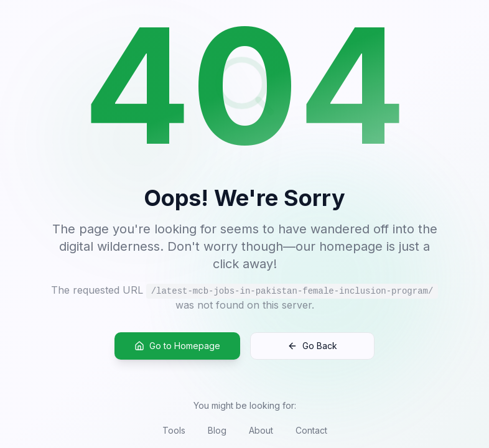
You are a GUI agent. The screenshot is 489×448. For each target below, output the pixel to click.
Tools (174, 430)
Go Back (312, 346)
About (261, 430)
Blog (217, 430)
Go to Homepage (177, 346)
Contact (311, 430)
